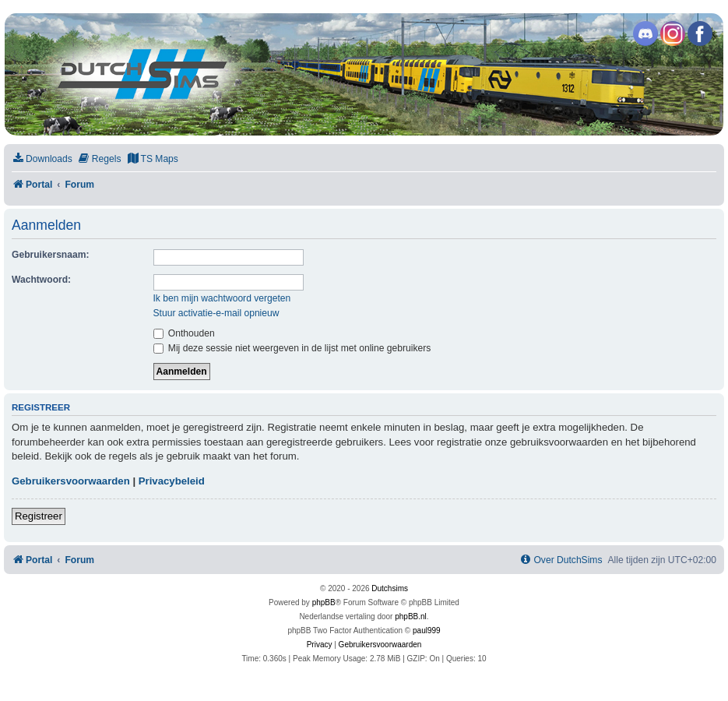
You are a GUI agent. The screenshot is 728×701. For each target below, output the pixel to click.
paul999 (427, 631)
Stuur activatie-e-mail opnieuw (216, 313)
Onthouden (184, 333)
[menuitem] (42, 159)
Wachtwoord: (41, 280)
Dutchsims (390, 588)
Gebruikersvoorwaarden (71, 481)
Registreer (39, 516)
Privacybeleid (172, 481)
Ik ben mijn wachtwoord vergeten (222, 298)
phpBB (324, 602)
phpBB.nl (411, 616)
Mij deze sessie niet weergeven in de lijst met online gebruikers (292, 348)
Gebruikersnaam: (50, 255)
